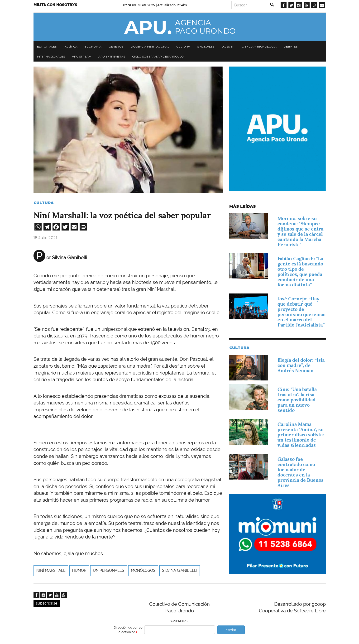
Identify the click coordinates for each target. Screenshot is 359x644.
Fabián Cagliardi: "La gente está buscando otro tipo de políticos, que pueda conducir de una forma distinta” (300, 272)
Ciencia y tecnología (259, 46)
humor (79, 570)
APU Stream (82, 56)
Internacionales (51, 56)
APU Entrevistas (112, 56)
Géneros (116, 46)
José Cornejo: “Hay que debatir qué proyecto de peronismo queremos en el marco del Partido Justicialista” (302, 312)
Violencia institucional (150, 46)
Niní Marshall (51, 570)
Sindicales (206, 46)
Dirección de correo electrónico (128, 630)
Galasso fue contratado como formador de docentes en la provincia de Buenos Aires (301, 472)
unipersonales (109, 570)
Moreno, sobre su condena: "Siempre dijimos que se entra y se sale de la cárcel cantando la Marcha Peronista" (300, 231)
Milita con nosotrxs (55, 5)
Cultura (183, 46)
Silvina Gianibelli (180, 570)
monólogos (143, 570)
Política (71, 46)
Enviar (231, 630)
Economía (93, 46)
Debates (291, 46)
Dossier (228, 46)
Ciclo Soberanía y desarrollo (158, 56)
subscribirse (47, 603)
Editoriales (47, 46)
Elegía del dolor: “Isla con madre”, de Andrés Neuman (301, 365)
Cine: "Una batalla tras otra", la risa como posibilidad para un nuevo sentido (297, 400)
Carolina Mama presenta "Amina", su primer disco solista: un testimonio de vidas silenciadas (301, 435)
